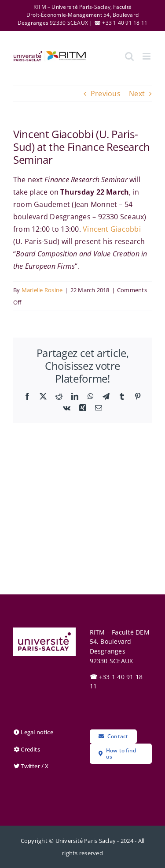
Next (137, 94)
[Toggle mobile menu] (147, 56)
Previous (106, 94)
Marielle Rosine (42, 290)
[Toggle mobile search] (129, 56)
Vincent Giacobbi (112, 229)
